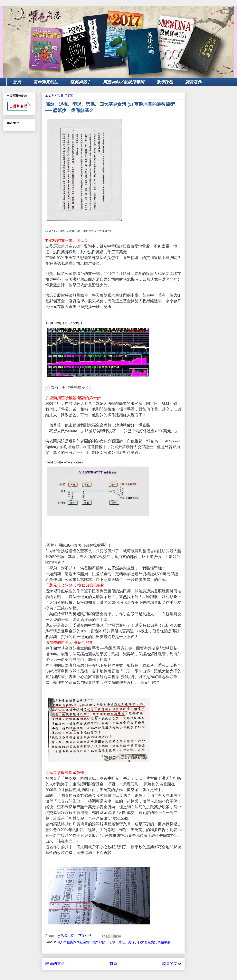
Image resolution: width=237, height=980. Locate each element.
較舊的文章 (172, 964)
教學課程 (165, 82)
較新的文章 (55, 964)
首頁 (17, 82)
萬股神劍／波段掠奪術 (124, 82)
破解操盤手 (80, 82)
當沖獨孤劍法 (46, 82)
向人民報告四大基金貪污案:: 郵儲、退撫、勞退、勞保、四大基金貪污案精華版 (114, 942)
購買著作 (193, 82)
